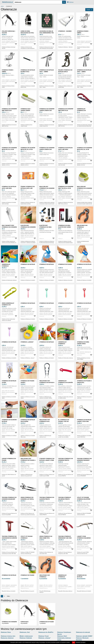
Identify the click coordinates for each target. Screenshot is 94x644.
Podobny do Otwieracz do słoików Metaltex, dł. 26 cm (28, 164)
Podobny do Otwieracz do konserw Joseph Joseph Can (47, 125)
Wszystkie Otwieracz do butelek (8, 591)
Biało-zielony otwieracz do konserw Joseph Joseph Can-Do (47, 188)
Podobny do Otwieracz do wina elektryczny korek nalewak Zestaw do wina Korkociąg (65, 243)
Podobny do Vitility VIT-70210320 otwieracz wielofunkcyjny (28, 553)
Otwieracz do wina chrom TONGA (83, 343)
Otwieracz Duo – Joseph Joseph (26, 110)
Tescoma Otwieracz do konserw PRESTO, (66, 459)
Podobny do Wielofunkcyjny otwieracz (83, 242)
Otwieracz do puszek (65, 264)
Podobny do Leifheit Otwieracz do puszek (9, 475)
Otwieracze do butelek (82, 576)
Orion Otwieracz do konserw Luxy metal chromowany (27, 499)
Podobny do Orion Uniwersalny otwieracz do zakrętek (8, 320)
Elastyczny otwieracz (7, 638)
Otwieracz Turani (44, 636)
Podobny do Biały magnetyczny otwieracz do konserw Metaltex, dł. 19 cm (9, 243)
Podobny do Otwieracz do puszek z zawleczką (84, 397)
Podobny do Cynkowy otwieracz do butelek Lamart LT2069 (47, 475)
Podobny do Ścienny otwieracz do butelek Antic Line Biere (28, 203)
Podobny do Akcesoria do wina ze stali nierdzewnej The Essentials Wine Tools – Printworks (47, 48)
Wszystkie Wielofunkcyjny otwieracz (45, 592)
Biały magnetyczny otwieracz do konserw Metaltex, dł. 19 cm (9, 227)
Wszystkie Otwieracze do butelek (84, 591)
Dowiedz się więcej (81, 642)
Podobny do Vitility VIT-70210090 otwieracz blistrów (84, 514)
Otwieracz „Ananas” (27, 342)
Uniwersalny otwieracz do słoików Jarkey (65, 382)
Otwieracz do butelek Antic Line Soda (65, 149)
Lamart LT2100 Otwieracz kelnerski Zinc (84, 538)
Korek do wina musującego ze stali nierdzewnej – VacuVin (28, 33)
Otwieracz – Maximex (65, 31)
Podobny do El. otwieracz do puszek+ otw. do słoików (64, 436)
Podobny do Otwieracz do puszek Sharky (28, 397)
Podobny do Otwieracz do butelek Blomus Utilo (28, 87)
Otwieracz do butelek (28, 264)
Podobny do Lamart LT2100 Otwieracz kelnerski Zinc (83, 553)
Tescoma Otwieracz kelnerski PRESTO (65, 498)
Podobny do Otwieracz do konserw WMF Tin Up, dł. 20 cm (66, 203)
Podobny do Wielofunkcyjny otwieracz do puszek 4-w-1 (27, 475)
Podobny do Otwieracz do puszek (65, 280)
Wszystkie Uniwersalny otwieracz (65, 591)
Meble (2, 6)
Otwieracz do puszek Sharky (27, 382)
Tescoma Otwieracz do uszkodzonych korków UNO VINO (9, 538)
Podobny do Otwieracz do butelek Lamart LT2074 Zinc (84, 436)
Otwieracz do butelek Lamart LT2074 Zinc (84, 421)
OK (74, 642)
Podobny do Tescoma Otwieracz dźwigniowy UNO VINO (65, 553)
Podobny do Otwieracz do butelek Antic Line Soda (65, 164)
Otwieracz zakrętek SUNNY (84, 636)
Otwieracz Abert (62, 636)
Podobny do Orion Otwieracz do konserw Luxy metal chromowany (28, 514)
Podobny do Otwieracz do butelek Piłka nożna (28, 436)
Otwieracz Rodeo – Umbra (83, 32)
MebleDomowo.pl (8, 2)
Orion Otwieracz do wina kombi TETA (46, 537)
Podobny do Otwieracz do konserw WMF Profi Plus (9, 125)
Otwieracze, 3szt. (25, 632)
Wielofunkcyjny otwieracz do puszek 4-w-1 (28, 460)
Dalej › (9, 596)
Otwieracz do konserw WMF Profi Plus (9, 110)
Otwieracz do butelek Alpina (9, 382)
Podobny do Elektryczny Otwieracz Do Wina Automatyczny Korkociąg (47, 242)
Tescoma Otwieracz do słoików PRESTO (47, 498)
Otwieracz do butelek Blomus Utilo (28, 71)
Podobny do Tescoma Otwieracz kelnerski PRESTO (65, 514)
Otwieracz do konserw (9, 622)
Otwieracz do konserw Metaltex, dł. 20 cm (9, 149)
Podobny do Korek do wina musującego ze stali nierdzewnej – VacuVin (28, 48)
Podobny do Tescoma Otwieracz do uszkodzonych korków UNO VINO (9, 553)
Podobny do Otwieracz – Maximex (65, 47)
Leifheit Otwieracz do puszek (9, 459)
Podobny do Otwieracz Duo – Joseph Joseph (27, 125)
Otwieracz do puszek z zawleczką (84, 382)
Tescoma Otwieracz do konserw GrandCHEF (9, 498)
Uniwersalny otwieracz (6, 265)
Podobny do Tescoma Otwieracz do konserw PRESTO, (66, 475)
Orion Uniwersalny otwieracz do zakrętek (8, 305)
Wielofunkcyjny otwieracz (82, 226)
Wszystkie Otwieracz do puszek (27, 591)
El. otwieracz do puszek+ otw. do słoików (64, 421)
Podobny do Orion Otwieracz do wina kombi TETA (46, 553)
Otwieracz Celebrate (26, 638)
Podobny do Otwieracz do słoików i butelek (9, 436)
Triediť (88, 10)
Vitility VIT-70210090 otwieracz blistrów (84, 498)
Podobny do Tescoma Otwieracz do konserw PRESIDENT (84, 475)
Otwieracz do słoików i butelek (9, 421)
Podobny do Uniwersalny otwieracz (9, 280)
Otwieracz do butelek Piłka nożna (28, 421)
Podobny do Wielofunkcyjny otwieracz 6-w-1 (45, 436)
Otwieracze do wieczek (83, 632)
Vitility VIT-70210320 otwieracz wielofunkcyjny (27, 538)
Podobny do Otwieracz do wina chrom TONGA (84, 359)
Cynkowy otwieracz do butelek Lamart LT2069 (47, 459)
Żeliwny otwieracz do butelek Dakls (65, 71)
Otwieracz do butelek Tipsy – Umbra (47, 71)
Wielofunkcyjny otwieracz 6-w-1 (45, 421)
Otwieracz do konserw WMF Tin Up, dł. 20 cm (66, 187)
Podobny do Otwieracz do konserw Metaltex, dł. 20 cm (9, 164)
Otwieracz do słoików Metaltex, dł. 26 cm (28, 149)
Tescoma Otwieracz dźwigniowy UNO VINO (65, 537)
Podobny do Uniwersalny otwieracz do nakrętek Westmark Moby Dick (84, 125)
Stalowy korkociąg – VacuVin (9, 32)
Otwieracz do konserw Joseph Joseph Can (47, 110)
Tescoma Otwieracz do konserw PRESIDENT (84, 459)
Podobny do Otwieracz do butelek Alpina (9, 397)
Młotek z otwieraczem (26, 636)
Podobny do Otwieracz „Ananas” (28, 358)
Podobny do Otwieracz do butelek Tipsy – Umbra (47, 87)
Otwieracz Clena (6, 632)
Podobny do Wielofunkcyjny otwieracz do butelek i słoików (46, 397)
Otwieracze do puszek (47, 622)
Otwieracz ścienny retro (8, 636)
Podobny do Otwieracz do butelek (28, 280)
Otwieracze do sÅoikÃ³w (46, 632)
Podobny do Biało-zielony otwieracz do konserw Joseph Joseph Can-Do (47, 203)
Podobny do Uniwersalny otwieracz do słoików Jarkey (66, 397)
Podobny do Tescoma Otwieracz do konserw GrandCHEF (9, 514)
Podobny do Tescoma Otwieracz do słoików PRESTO (47, 514)
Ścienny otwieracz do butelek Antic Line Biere (28, 188)
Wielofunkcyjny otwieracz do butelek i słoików (47, 382)
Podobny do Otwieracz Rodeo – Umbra (84, 48)
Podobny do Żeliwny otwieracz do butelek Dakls (65, 87)
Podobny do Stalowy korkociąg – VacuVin (9, 48)
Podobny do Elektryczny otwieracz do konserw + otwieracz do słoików (28, 242)
